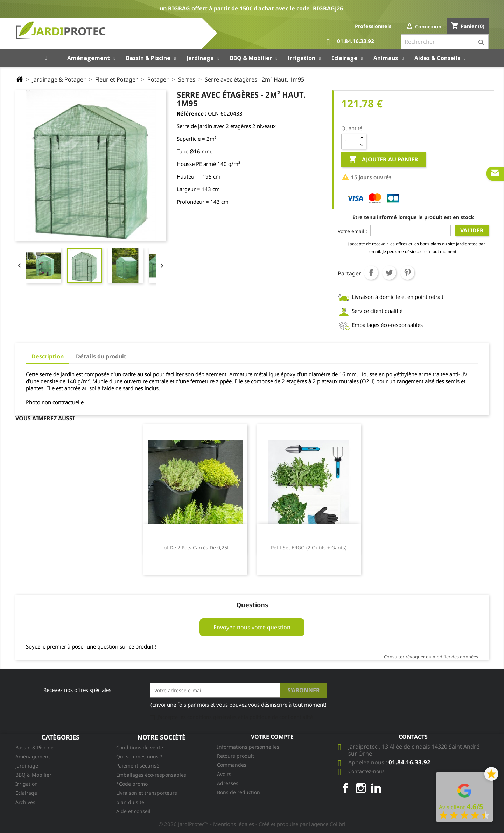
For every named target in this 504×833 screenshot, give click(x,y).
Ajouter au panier (383, 160)
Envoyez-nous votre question (252, 627)
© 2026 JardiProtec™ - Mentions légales (207, 824)
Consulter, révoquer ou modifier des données (431, 657)
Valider (472, 230)
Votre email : (352, 231)
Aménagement (33, 757)
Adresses (228, 783)
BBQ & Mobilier (33, 775)
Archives (25, 802)
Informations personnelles (248, 747)
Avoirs (224, 774)
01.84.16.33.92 (350, 42)
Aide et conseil (133, 811)
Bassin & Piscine (34, 747)
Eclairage (26, 793)
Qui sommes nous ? (139, 757)
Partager (371, 273)
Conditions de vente (140, 747)
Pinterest (407, 273)
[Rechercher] (445, 42)
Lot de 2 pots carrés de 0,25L (195, 548)
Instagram (361, 788)
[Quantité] (350, 141)
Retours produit (236, 756)
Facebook (345, 788)
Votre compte (272, 737)
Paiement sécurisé (138, 766)
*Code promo (132, 784)
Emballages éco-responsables (151, 775)
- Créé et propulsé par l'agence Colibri (300, 824)
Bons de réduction (239, 792)
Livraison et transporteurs (147, 793)
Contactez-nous (366, 771)
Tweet (389, 273)
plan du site (130, 802)
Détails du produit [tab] (101, 356)
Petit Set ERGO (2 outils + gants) (309, 548)
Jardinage (27, 766)
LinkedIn (376, 788)
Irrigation (27, 784)
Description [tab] (48, 356)
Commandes (232, 765)
